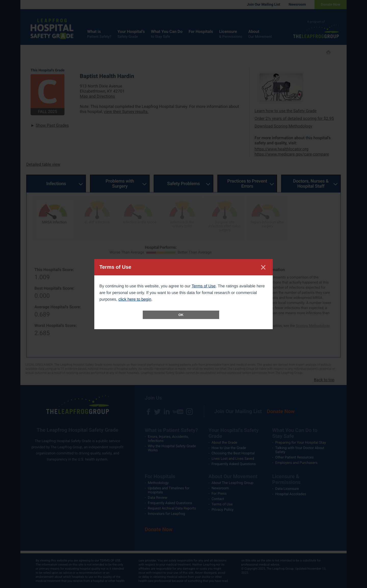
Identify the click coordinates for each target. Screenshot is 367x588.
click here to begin (135, 299)
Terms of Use (204, 286)
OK (181, 315)
